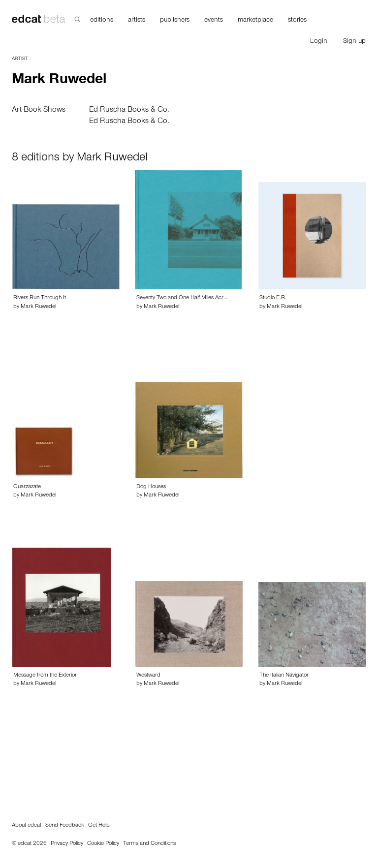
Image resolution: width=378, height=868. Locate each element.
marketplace (255, 21)
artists (137, 21)
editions (102, 21)
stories (297, 21)
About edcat (27, 826)
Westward (148, 676)
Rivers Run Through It (40, 298)
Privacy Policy (67, 844)
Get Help (99, 826)
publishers (175, 21)
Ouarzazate (27, 487)
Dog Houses (151, 487)
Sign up (354, 42)
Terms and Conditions (149, 844)
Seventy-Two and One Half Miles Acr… (182, 298)
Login (319, 42)
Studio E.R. (273, 298)
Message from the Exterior (45, 676)
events (214, 21)
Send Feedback (65, 826)
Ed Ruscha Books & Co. (129, 110)
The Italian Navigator (284, 676)
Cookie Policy (103, 844)
